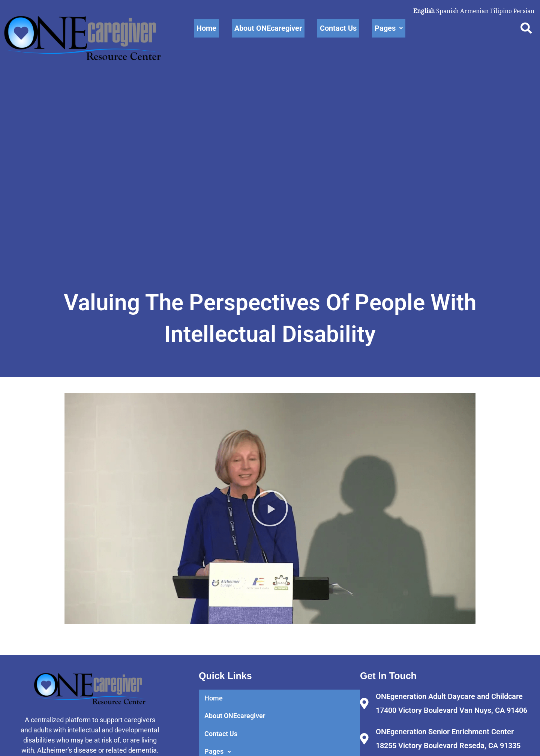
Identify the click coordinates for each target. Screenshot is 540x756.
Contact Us (338, 28)
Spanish (446, 11)
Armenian (473, 11)
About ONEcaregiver (268, 28)
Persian (523, 11)
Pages (389, 28)
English (423, 11)
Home (206, 28)
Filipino (500, 11)
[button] (270, 535)
